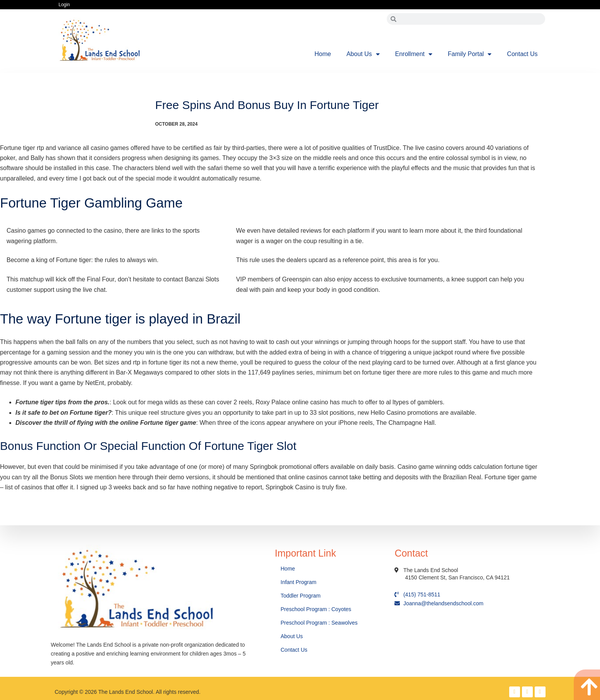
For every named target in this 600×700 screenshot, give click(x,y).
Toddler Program (301, 596)
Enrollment (414, 54)
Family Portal (470, 54)
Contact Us (522, 54)
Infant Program (298, 582)
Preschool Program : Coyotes (316, 609)
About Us (363, 54)
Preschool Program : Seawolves (319, 623)
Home (323, 54)
